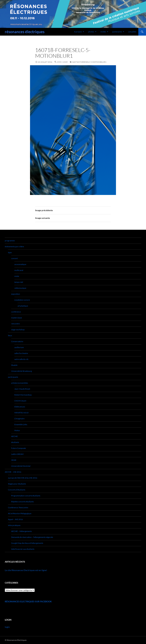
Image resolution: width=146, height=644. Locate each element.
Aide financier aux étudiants (23, 549)
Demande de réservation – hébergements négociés (32, 537)
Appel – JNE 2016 (15, 519)
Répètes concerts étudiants (22, 502)
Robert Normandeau (23, 395)
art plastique (23, 306)
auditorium (19, 347)
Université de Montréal (21, 466)
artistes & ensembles (20, 383)
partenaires (117, 32)
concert (14, 258)
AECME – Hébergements (21, 531)
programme (10, 241)
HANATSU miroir (22, 413)
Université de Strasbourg (21, 371)
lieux (10, 335)
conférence (16, 312)
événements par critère (14, 246)
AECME (14, 436)
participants (13, 377)
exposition (16, 294)
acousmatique (20, 264)
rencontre (15, 324)
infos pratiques (14, 525)
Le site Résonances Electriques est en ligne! (26, 570)
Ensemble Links (21, 424)
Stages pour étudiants (17, 484)
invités (103, 32)
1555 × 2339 (62, 62)
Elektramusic (20, 407)
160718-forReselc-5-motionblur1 (89, 62)
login (7, 627)
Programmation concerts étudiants (26, 496)
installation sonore (22, 300)
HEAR (14, 460)
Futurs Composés (19, 448)
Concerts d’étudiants (17, 490)
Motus (17, 430)
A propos (78, 32)
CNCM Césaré (20, 401)
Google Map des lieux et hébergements (27, 543)
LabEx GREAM (17, 454)
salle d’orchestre (21, 353)
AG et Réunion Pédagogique (20, 513)
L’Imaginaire (19, 419)
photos (91, 32)
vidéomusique (20, 288)
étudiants (15, 442)
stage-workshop (18, 330)
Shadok (14, 365)
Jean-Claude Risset (22, 389)
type (10, 252)
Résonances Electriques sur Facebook (28, 601)
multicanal (19, 270)
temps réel (19, 282)
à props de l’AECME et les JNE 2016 (23, 478)
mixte (17, 276)
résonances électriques (25, 32)
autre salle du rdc (21, 359)
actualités (132, 32)
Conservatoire (17, 341)
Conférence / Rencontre (18, 507)
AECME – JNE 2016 (13, 472)
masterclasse (17, 318)
